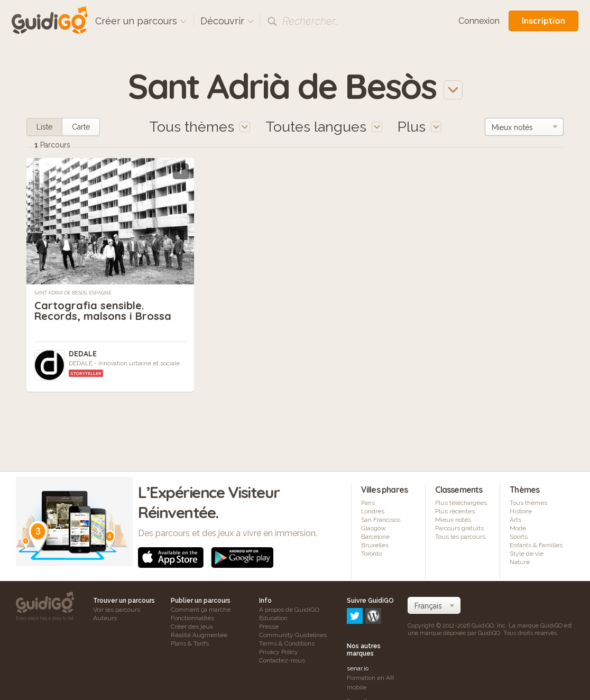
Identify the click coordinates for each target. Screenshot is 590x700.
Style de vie (527, 554)
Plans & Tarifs (190, 643)
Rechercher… (310, 21)
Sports (519, 537)
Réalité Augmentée (199, 635)
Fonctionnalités (192, 618)
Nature (520, 562)
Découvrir (227, 21)
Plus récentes (455, 511)
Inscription (543, 21)
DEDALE (83, 354)
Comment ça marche (201, 610)
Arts (515, 520)
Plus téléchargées (461, 503)
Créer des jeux (192, 627)
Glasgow (374, 528)
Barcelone (375, 537)
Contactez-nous (282, 660)
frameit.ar (361, 656)
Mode (518, 528)
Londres (373, 511)
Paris (368, 503)
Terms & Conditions (287, 643)
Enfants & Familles (536, 545)
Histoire (521, 511)
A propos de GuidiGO (289, 610)
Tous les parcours (460, 537)
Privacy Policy (279, 652)
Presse (269, 627)
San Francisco (381, 520)
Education (273, 618)
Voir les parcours (117, 610)
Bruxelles (375, 545)
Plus (420, 127)
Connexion (479, 21)
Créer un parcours (141, 21)
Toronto (371, 554)
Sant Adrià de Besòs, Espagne (73, 293)
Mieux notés (453, 520)
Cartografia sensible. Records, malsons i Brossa (103, 311)
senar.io (358, 623)
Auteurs (105, 618)
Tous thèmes (528, 503)
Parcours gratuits (459, 528)
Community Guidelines (293, 635)
